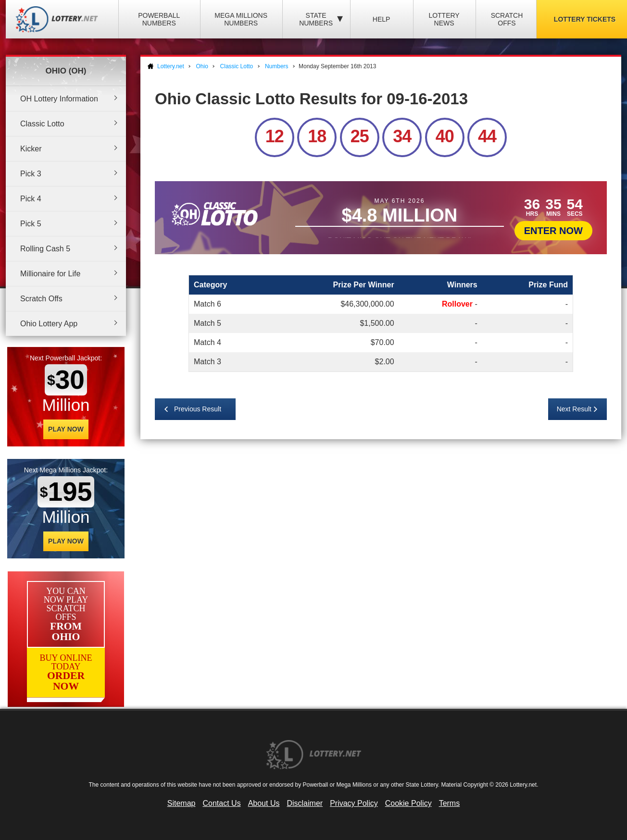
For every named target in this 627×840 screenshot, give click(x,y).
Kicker (31, 149)
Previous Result (198, 409)
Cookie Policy (408, 803)
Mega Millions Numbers (241, 19)
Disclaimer (305, 803)
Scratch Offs (507, 19)
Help (382, 19)
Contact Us (222, 803)
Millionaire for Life (50, 274)
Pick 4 (31, 199)
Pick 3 (31, 174)
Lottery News (444, 19)
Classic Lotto (42, 124)
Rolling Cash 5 (45, 249)
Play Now (66, 429)
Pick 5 (31, 224)
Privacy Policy (354, 803)
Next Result (574, 409)
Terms (450, 803)
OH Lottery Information (59, 99)
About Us (264, 803)
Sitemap (182, 803)
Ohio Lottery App (49, 324)
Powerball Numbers (159, 19)
